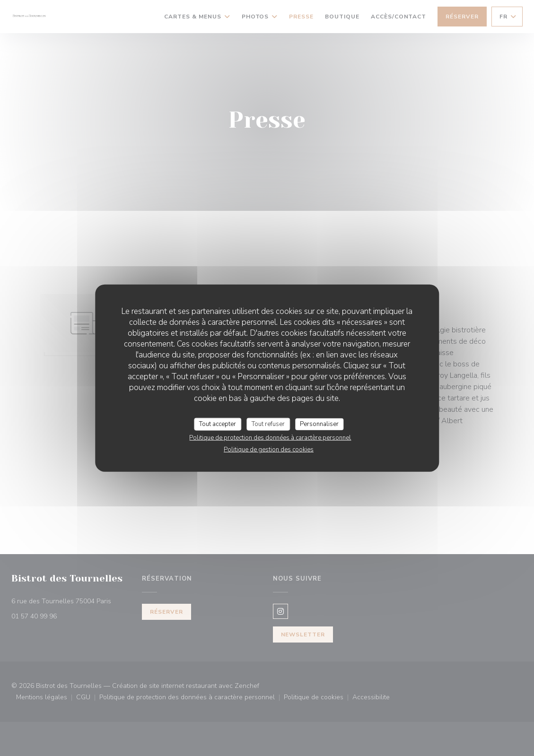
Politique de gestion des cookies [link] (269, 450)
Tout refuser (268, 424)
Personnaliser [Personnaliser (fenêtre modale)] (319, 424)
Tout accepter (218, 424)
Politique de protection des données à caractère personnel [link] (270, 438)
